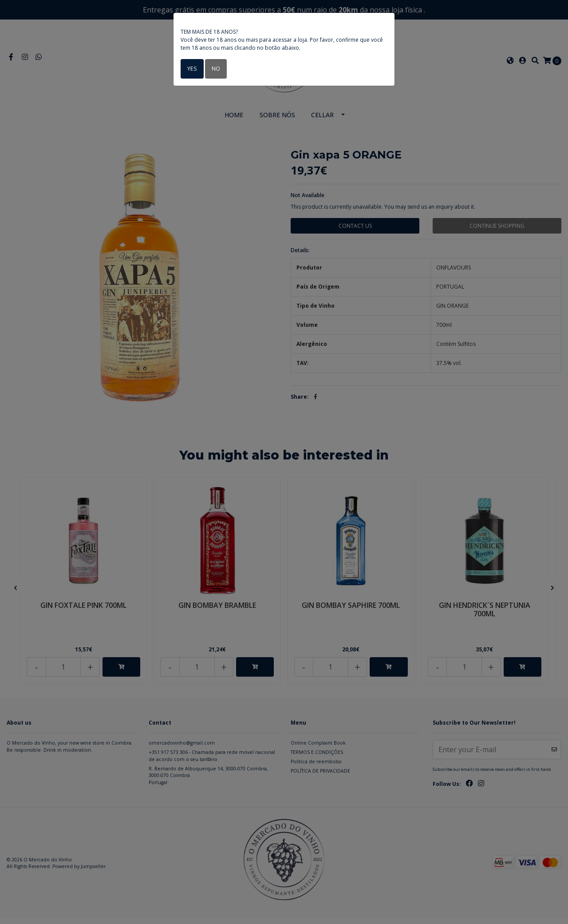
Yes (191, 69)
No (215, 69)
